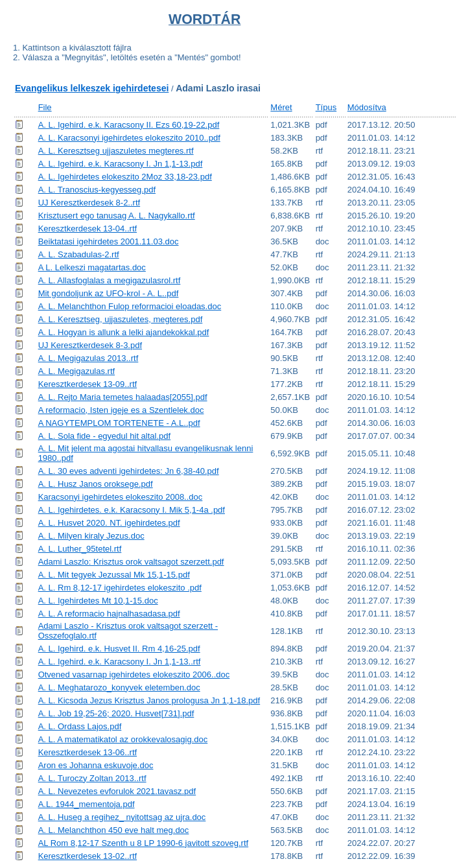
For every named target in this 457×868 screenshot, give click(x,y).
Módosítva (367, 107)
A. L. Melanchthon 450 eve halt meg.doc (114, 830)
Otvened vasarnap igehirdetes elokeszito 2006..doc (134, 674)
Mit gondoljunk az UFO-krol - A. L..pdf (109, 293)
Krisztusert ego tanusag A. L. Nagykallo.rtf (117, 216)
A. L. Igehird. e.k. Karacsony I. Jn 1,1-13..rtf (120, 662)
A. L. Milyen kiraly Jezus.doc (91, 536)
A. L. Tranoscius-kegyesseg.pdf (97, 190)
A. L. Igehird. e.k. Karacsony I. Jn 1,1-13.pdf (121, 164)
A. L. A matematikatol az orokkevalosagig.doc (123, 739)
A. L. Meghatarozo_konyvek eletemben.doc (119, 687)
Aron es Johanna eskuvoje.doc (96, 765)
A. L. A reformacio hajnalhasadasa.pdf (109, 614)
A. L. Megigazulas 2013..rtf (88, 358)
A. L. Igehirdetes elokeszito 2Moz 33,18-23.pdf (125, 177)
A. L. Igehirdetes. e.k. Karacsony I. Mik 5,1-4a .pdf (132, 510)
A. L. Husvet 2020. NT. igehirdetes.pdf (109, 523)
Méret (281, 107)
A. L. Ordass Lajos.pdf (80, 726)
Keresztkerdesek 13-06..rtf (88, 752)
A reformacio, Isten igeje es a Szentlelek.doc (121, 410)
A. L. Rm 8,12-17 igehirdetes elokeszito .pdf (120, 588)
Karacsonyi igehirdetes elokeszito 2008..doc (121, 497)
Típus (326, 107)
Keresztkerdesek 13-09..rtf (88, 384)
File (45, 107)
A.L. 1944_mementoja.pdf (87, 804)
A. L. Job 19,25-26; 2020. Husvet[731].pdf (116, 713)
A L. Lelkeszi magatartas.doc (92, 267)
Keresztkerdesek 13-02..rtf (88, 856)
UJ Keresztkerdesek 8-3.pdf (90, 345)
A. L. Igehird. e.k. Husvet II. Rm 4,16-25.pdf (119, 649)
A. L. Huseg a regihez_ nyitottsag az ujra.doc (122, 817)
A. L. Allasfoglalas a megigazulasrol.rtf (110, 280)
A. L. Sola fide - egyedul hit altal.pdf (105, 436)
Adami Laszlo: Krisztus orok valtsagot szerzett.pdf (131, 562)
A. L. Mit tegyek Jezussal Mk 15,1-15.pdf (114, 575)
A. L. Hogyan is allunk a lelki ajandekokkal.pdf (124, 332)
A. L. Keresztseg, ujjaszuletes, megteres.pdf (121, 319)
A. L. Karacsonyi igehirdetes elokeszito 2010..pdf (129, 138)
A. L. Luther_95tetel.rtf (80, 549)
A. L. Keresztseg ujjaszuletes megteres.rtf (116, 151)
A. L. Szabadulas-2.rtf (79, 254)
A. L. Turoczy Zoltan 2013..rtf (92, 778)
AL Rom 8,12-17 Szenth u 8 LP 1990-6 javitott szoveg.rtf (143, 843)
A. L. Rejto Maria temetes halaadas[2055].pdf (123, 397)
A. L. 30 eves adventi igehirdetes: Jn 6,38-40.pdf (129, 471)
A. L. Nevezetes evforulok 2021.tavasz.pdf (117, 791)
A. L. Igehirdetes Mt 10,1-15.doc (98, 601)
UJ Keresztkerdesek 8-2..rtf (89, 203)
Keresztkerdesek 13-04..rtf (88, 229)
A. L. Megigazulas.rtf (77, 371)
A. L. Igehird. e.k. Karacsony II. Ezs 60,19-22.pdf (129, 125)
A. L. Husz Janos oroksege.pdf (96, 484)
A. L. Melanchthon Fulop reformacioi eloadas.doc (130, 306)
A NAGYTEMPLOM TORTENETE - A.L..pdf (119, 423)
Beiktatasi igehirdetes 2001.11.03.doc (109, 241)
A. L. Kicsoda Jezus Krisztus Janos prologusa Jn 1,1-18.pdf (149, 700)
